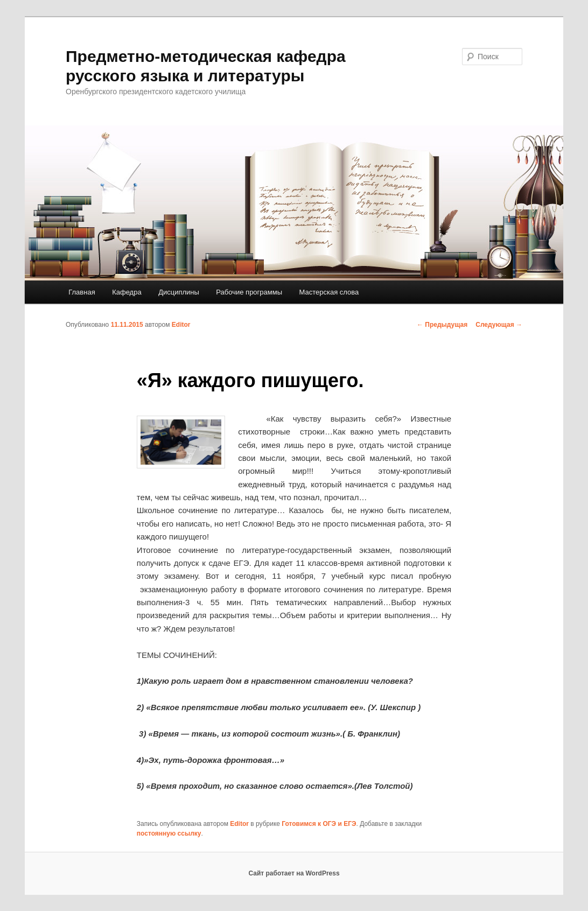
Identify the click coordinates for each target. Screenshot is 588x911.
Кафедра (127, 292)
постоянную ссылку (169, 833)
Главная (82, 292)
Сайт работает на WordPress (294, 873)
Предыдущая (442, 325)
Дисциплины (179, 292)
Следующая (499, 325)
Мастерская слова (329, 292)
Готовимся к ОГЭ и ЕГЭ (319, 824)
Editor (181, 325)
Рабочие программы (249, 292)
